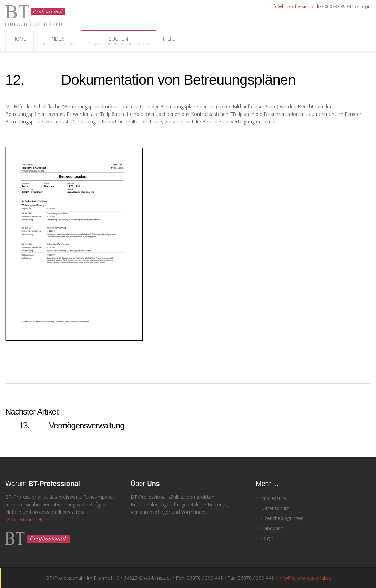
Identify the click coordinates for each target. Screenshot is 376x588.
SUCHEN (118, 41)
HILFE (169, 41)
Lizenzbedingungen (280, 518)
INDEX (57, 41)
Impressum (271, 498)
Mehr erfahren (24, 520)
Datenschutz (272, 508)
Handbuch (270, 528)
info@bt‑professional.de (305, 578)
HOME (19, 41)
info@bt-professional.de (295, 6)
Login (365, 6)
